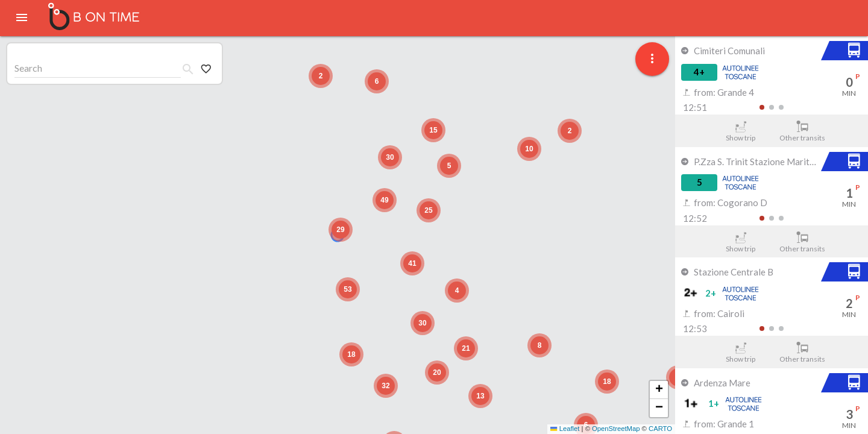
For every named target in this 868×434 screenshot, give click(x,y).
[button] (341, 230)
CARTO (660, 429)
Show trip (741, 131)
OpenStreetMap (616, 429)
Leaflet (565, 429)
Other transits (803, 131)
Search (28, 68)
